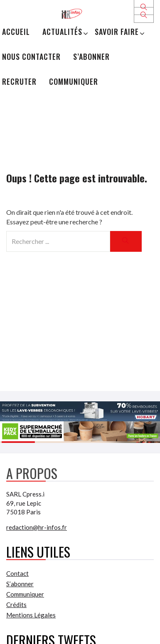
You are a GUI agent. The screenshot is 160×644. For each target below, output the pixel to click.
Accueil (16, 32)
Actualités (62, 32)
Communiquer (74, 81)
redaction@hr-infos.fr (37, 527)
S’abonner (91, 57)
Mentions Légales (31, 615)
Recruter (19, 81)
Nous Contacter (31, 57)
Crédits (16, 605)
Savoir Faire (117, 32)
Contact (17, 573)
